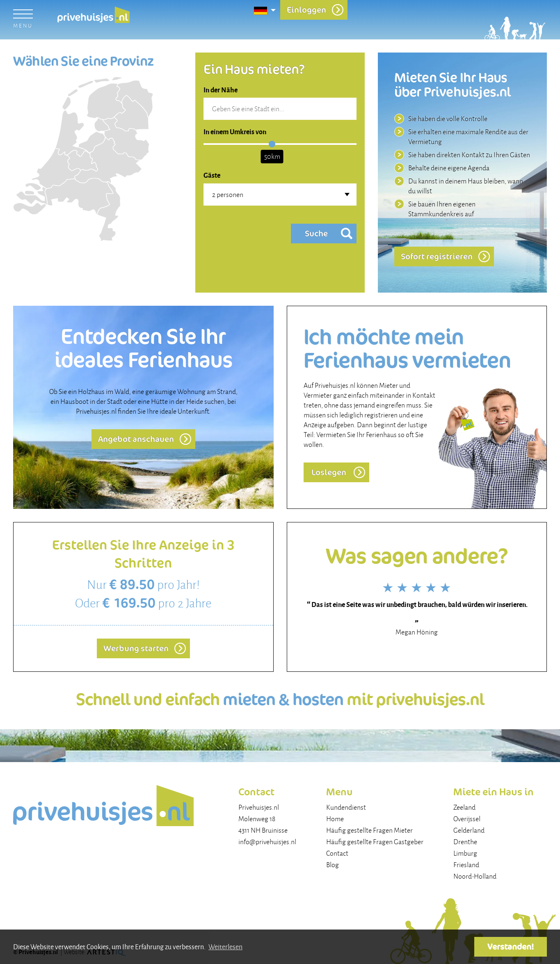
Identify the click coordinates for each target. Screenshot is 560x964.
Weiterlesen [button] (225, 947)
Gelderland (469, 830)
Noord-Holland (475, 876)
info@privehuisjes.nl (267, 842)
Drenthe (465, 842)
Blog (333, 865)
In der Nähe (221, 89)
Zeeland (464, 807)
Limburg (465, 853)
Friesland (466, 865)
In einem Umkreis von (235, 131)
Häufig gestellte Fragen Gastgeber (375, 842)
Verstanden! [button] (511, 947)
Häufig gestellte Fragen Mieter (369, 830)
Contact (337, 853)
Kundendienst (346, 807)
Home (335, 819)
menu (23, 25)
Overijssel (467, 819)
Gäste (212, 175)
